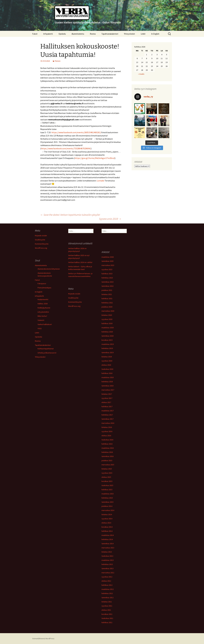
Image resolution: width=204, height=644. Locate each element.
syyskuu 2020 (107, 319)
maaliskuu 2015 (108, 494)
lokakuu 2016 (107, 427)
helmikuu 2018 (107, 382)
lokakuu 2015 (107, 469)
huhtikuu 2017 (107, 406)
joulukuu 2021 (107, 290)
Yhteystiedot (129, 34)
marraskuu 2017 (108, 390)
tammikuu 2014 (108, 544)
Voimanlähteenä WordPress (43, 639)
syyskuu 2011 (107, 606)
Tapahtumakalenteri (110, 34)
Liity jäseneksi (43, 312)
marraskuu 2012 (108, 573)
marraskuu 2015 (108, 465)
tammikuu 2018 (108, 386)
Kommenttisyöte (42, 244)
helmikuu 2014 (107, 539)
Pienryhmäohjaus (44, 288)
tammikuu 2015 (108, 502)
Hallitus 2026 (43, 304)
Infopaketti (48, 34)
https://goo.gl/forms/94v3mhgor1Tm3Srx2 (95, 158)
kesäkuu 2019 (107, 340)
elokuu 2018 (106, 365)
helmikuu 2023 (107, 278)
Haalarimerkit (43, 299)
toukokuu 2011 (107, 618)
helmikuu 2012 (107, 593)
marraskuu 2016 (108, 423)
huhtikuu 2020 (107, 323)
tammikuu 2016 (108, 456)
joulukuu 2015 (107, 460)
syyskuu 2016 (107, 431)
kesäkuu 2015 (107, 481)
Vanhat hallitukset (45, 324)
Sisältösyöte (40, 240)
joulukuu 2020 (107, 307)
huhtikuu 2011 (107, 622)
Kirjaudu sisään (41, 236)
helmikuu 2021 (107, 303)
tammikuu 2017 (108, 419)
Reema (93, 34)
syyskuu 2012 (107, 577)
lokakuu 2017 (107, 394)
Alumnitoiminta (78, 34)
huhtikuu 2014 (107, 531)
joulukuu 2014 (107, 506)
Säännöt (41, 320)
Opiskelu (62, 34)
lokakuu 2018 (107, 357)
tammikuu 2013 (108, 568)
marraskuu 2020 (108, 311)
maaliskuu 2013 (108, 560)
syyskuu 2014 (107, 519)
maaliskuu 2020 (108, 328)
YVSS (40, 328)
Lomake (101, 181)
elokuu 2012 (106, 581)
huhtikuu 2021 (107, 298)
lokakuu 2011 (107, 602)
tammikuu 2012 (108, 598)
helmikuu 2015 (107, 498)
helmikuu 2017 (107, 415)
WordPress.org (41, 248)
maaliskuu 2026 (108, 257)
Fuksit (35, 34)
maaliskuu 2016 (108, 448)
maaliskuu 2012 (108, 589)
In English (155, 34)
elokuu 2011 (106, 610)
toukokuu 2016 (107, 440)
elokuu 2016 (106, 436)
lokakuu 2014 (107, 514)
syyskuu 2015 (107, 473)
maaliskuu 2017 (108, 411)
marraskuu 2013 (108, 548)
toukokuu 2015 (107, 485)
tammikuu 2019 (108, 352)
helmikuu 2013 (107, 564)
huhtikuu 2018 (107, 373)
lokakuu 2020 (107, 315)
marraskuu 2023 (108, 265)
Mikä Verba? (42, 316)
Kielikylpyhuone (44, 308)
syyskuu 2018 (107, 361)
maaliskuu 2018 (108, 377)
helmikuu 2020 (107, 332)
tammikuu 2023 (108, 282)
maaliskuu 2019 (108, 344)
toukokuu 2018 (107, 369)
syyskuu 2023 (107, 269)
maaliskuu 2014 (108, 535)
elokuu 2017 (106, 402)
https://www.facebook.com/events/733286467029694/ (66, 148)
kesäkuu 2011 (107, 614)
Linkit (143, 34)
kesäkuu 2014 (107, 527)
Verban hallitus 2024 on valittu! (80, 262)
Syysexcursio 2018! (110, 219)
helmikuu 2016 (107, 452)
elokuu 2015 (106, 477)
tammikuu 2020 (108, 336)
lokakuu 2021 (107, 294)
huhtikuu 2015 (107, 490)
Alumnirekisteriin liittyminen (49, 269)
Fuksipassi (42, 283)
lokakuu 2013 (107, 552)
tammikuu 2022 (108, 286)
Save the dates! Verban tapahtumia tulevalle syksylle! (70, 215)
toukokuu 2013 (107, 556)
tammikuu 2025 (108, 261)
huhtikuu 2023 (107, 274)
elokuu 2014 (106, 523)
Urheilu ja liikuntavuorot (47, 353)
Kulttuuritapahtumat (46, 349)
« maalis (141, 74)
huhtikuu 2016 (107, 444)
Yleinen (58, 61)
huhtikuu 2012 (107, 585)
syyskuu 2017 (107, 398)
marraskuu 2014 (108, 510)
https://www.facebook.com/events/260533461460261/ (76, 132)
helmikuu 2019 (107, 348)
